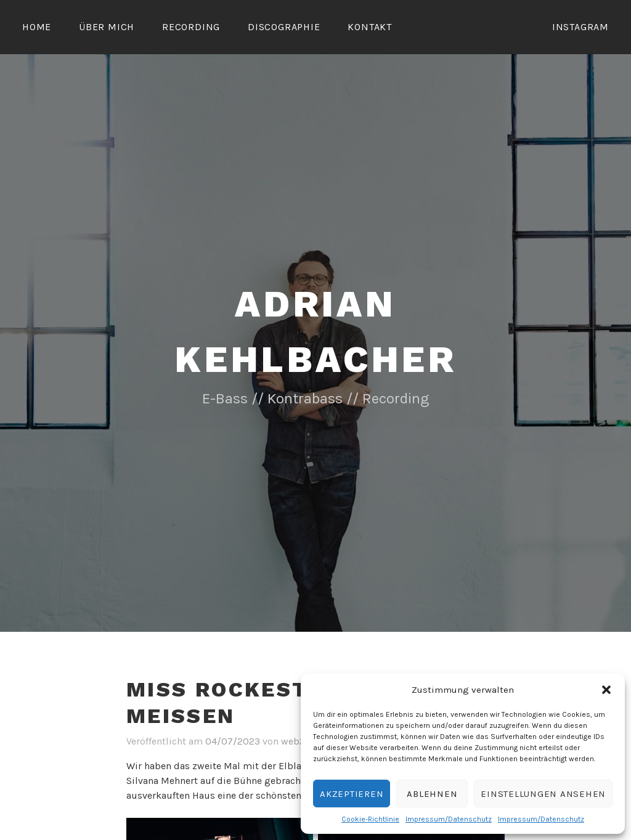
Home (37, 27)
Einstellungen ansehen (543, 794)
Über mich (107, 27)
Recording (191, 27)
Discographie (284, 27)
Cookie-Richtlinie (370, 819)
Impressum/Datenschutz (449, 819)
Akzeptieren (352, 794)
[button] (606, 690)
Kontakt (370, 27)
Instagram (580, 27)
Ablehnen (432, 794)
